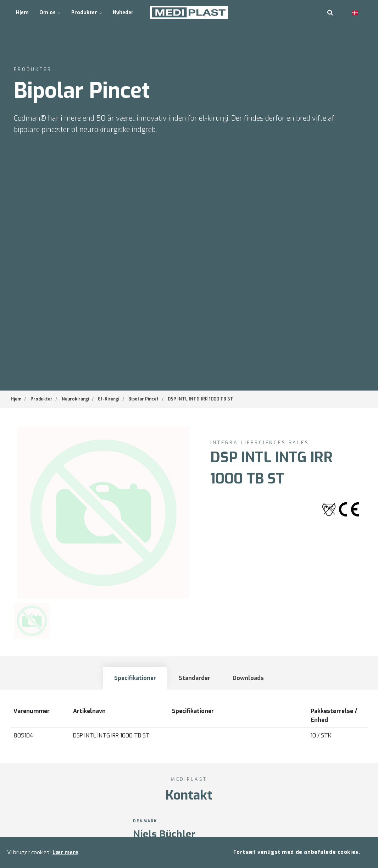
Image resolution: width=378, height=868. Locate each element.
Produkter (86, 12)
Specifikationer (135, 678)
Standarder (194, 678)
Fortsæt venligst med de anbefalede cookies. (296, 852)
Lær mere (65, 852)
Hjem (22, 12)
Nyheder (123, 12)
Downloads (249, 678)
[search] (330, 12)
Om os (50, 12)
